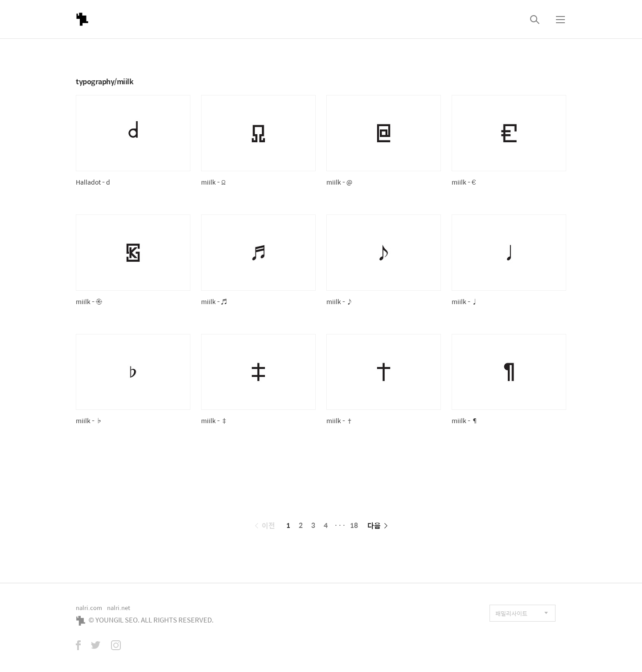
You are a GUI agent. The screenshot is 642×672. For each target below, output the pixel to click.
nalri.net (119, 608)
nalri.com (89, 608)
